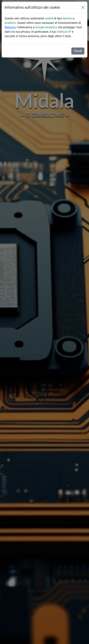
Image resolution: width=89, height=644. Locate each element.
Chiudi (78, 51)
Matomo (10, 27)
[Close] (83, 7)
